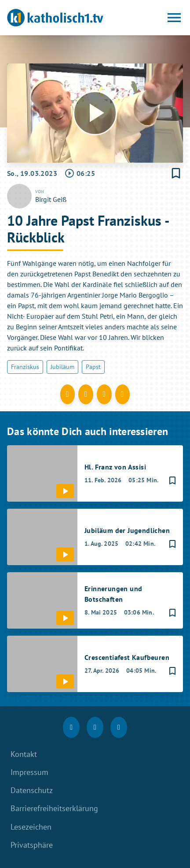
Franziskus (25, 367)
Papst (93, 367)
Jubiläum (62, 367)
